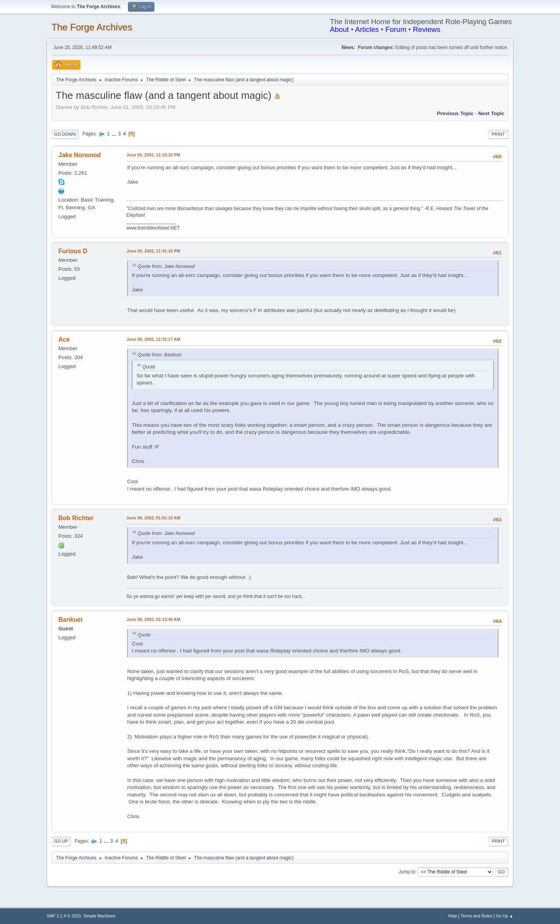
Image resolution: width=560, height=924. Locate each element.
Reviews (427, 29)
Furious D (73, 251)
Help (453, 916)
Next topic (491, 113)
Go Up (61, 841)
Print (498, 134)
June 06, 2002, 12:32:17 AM (153, 339)
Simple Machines (99, 916)
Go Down (65, 134)
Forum (396, 29)
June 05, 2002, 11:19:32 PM (153, 155)
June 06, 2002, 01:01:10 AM (153, 518)
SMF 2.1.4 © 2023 (64, 916)
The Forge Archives (92, 27)
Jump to (407, 872)
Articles (367, 29)
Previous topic (455, 113)
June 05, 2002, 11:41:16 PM (153, 251)
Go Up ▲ (505, 916)
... (115, 134)
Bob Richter (76, 518)
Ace (64, 339)
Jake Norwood (80, 155)
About (339, 29)
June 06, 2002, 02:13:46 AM (153, 619)
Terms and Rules (477, 916)
